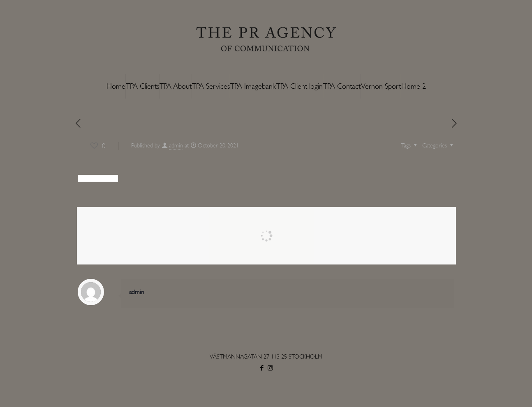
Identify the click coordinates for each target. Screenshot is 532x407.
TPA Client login (300, 86)
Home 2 (414, 86)
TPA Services (211, 86)
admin (176, 146)
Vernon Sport (381, 86)
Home (116, 86)
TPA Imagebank (253, 86)
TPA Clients (142, 86)
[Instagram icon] (270, 368)
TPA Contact (342, 86)
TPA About (176, 86)
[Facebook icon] (262, 368)
